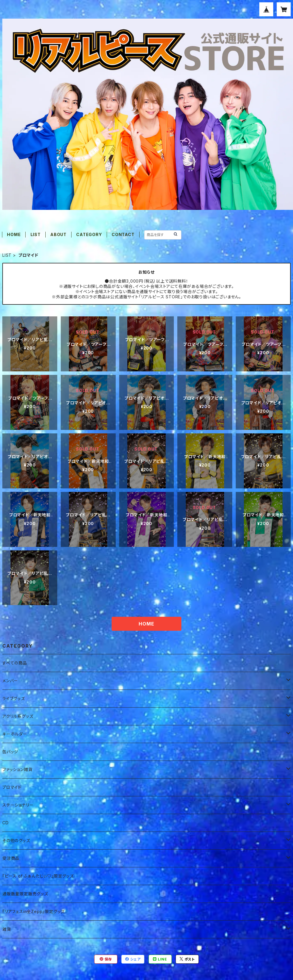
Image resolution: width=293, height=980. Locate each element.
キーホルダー (15, 734)
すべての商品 (15, 663)
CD (6, 823)
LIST (36, 234)
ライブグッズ (14, 698)
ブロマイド (12, 787)
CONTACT (123, 234)
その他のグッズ (16, 840)
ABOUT (58, 234)
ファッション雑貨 (17, 769)
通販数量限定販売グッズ (25, 894)
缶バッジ (10, 752)
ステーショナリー (18, 805)
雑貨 (7, 929)
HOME (14, 234)
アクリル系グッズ (18, 716)
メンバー (10, 681)
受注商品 (11, 858)
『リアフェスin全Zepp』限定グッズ (34, 911)
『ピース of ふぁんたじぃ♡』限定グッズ (38, 876)
